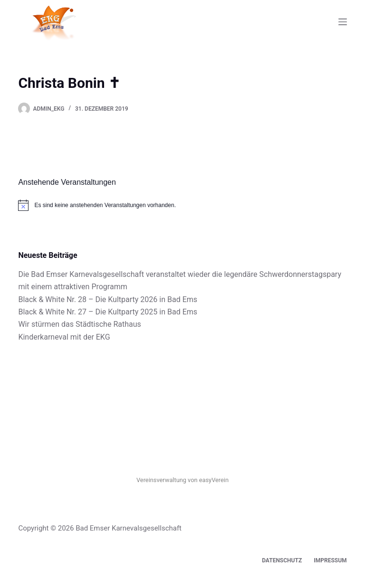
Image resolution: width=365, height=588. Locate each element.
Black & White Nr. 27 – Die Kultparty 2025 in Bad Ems (108, 312)
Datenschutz (282, 560)
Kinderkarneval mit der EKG (64, 337)
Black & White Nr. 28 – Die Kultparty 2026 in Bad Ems (108, 299)
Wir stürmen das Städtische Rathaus (79, 324)
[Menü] (343, 22)
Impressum (330, 560)
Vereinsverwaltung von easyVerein (182, 480)
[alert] (182, 205)
